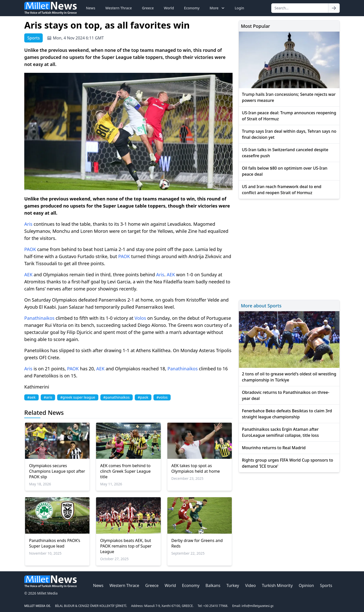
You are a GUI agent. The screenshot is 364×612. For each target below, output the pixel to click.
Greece (148, 8)
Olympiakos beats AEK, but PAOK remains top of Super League (126, 546)
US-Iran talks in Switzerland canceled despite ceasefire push (285, 153)
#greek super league (78, 397)
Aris (28, 224)
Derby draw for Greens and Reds (197, 543)
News (91, 8)
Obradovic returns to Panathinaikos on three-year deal (286, 395)
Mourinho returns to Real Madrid (274, 448)
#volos (162, 397)
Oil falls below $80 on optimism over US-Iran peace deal (285, 171)
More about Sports (261, 306)
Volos (140, 318)
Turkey (233, 585)
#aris (48, 397)
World (169, 8)
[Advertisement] (289, 249)
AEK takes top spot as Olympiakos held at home (196, 468)
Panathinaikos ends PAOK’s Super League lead (55, 543)
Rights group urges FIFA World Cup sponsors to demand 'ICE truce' (288, 463)
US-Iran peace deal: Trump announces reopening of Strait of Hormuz (289, 116)
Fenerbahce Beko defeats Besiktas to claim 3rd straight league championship (287, 414)
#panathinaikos (117, 397)
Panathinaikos (39, 318)
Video (251, 585)
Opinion (306, 585)
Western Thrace (119, 8)
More (218, 8)
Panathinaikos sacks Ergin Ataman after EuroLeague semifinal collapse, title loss (280, 432)
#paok (143, 397)
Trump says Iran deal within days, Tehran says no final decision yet (289, 134)
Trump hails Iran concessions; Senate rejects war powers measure (289, 97)
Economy (192, 8)
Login (239, 8)
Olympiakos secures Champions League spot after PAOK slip (57, 471)
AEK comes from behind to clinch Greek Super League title (125, 471)
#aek (31, 397)
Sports (326, 585)
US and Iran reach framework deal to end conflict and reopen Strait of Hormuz (282, 190)
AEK (28, 275)
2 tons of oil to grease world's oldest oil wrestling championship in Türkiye (289, 377)
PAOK (30, 249)
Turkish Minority (277, 585)
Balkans (213, 585)
